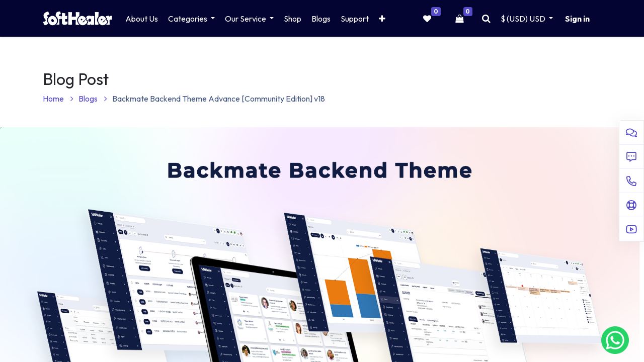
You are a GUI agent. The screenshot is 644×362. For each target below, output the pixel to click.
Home (58, 99)
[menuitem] (142, 19)
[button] (382, 19)
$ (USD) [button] (524, 19)
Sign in (577, 19)
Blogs (93, 99)
